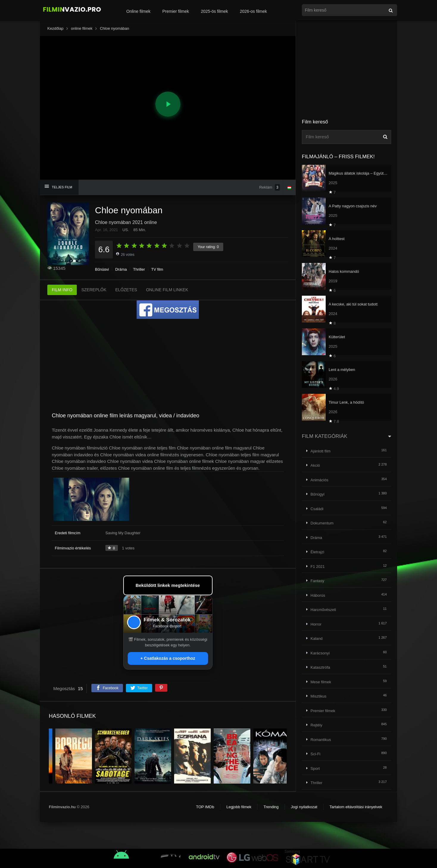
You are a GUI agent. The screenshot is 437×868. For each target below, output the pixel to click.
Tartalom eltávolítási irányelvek (356, 807)
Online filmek (138, 11)
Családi (317, 509)
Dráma (121, 269)
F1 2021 (318, 567)
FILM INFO (62, 290)
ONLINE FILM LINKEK (167, 290)
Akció (315, 465)
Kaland (316, 639)
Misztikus (318, 696)
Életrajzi (317, 552)
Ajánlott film (320, 451)
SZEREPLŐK (94, 290)
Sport (315, 768)
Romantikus (321, 740)
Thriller (139, 269)
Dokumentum (322, 523)
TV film (157, 269)
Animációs (319, 480)
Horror (316, 624)
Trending (271, 807)
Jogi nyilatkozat (304, 807)
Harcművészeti (323, 610)
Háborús (318, 595)
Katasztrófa (320, 667)
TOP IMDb (205, 807)
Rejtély (316, 725)
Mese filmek (321, 682)
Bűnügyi (102, 269)
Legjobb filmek (239, 807)
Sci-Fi (315, 754)
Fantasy (317, 581)
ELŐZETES (126, 290)
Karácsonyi (320, 653)
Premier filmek (175, 11)
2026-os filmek (253, 11)
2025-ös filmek (214, 11)
